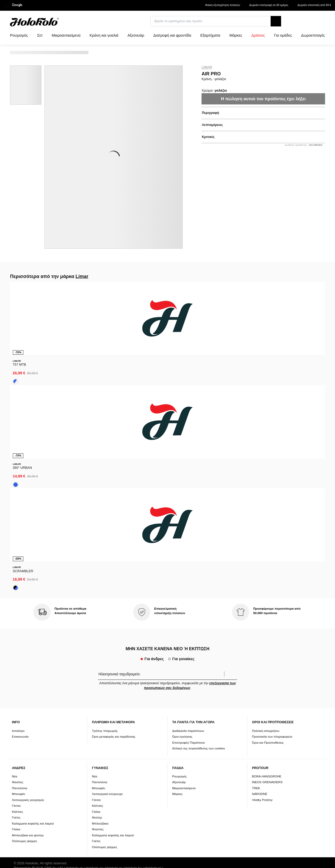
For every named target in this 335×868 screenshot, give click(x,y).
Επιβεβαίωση (231, 456)
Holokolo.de (64, 655)
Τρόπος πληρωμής (105, 513)
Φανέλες (18, 564)
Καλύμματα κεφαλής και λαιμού (33, 606)
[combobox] (316, 23)
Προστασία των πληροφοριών (272, 519)
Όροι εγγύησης (182, 519)
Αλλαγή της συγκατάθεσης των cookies (199, 530)
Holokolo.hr (84, 655)
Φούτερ (97, 600)
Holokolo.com (42, 655)
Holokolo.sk (74, 650)
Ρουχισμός (180, 558)
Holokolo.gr (103, 655)
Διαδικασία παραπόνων (188, 513)
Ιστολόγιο (18, 513)
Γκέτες (16, 600)
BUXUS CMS (42, 650)
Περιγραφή (210, 113)
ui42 (60, 650)
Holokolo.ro (153, 650)
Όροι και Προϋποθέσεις (268, 524)
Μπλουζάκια (100, 606)
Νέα (14, 558)
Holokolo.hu (133, 650)
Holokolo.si (22, 655)
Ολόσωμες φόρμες (24, 623)
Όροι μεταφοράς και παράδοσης (114, 519)
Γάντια (16, 588)
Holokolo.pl (114, 650)
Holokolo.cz (94, 650)
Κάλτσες (17, 594)
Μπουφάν (18, 576)
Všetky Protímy (262, 582)
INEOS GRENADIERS (267, 564)
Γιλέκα (16, 611)
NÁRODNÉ (260, 576)
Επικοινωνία (20, 519)
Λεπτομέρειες (212, 125)
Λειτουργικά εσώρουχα (107, 576)
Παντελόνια (19, 570)
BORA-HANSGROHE (267, 558)
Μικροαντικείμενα (184, 570)
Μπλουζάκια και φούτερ (28, 617)
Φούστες (98, 611)
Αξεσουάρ (179, 564)
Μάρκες (177, 576)
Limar (207, 67)
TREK (256, 570)
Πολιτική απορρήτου (266, 513)
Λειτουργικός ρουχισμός (28, 582)
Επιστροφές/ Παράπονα (188, 524)
